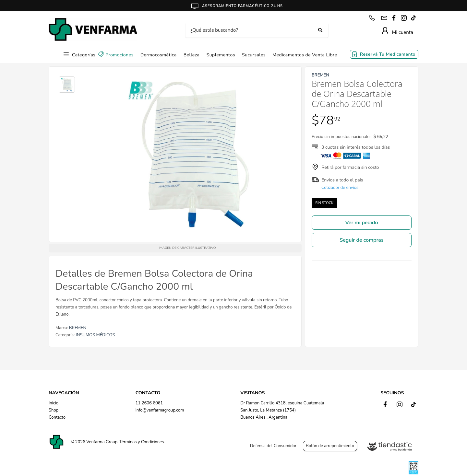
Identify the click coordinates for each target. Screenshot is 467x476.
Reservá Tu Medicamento (388, 54)
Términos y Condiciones (142, 442)
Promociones (119, 55)
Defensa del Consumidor (273, 446)
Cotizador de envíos (340, 188)
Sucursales (254, 55)
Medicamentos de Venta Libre (305, 55)
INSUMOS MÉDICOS (96, 335)
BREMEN (78, 328)
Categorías (84, 55)
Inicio (54, 403)
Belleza (192, 55)
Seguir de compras (361, 240)
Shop (54, 410)
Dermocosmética (159, 55)
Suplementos (221, 55)
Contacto (57, 417)
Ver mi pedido (362, 223)
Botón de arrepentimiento (330, 446)
